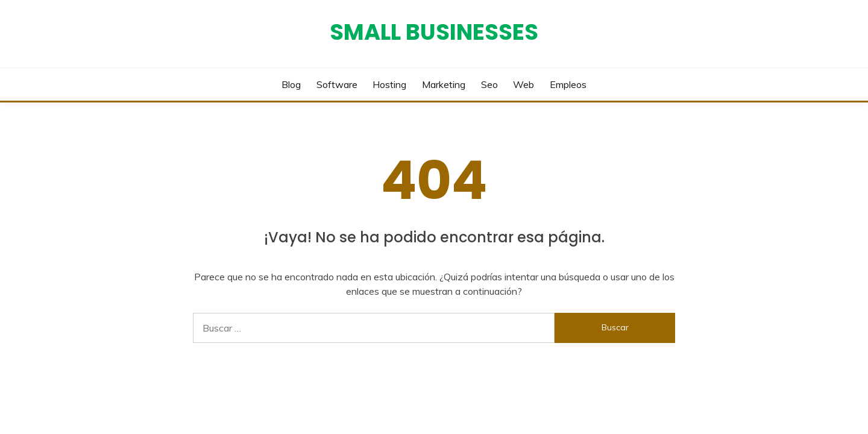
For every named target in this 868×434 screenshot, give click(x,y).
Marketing (444, 84)
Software (337, 84)
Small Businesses (434, 32)
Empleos (568, 84)
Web (524, 84)
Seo (489, 84)
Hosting (389, 84)
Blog (291, 84)
